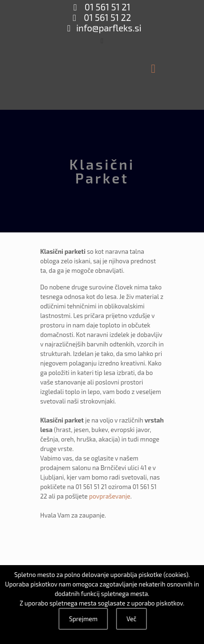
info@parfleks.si (109, 28)
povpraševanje (110, 496)
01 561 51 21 (107, 7)
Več (131, 619)
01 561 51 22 (107, 17)
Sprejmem (83, 619)
